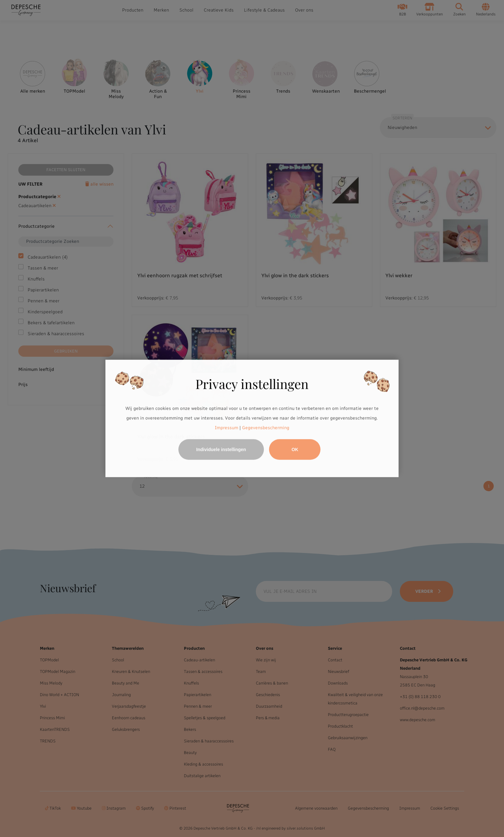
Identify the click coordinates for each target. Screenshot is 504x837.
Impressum (226, 428)
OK (295, 450)
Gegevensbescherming (266, 428)
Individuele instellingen (221, 450)
